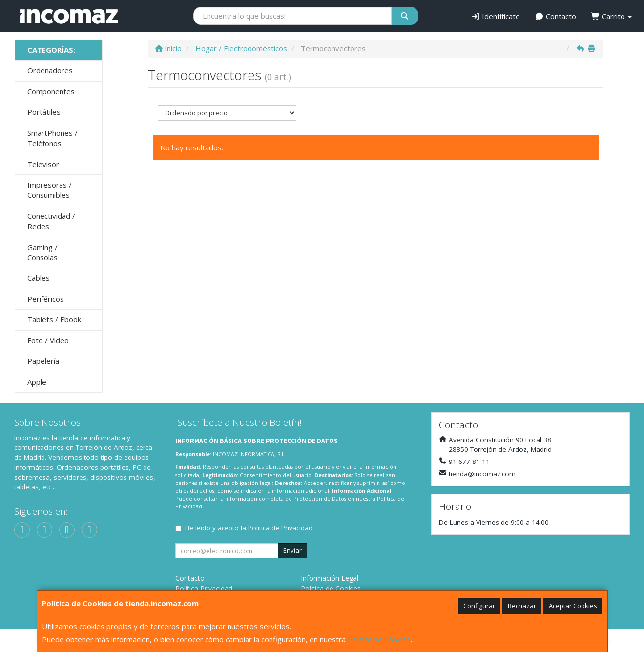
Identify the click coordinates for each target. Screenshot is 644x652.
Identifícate (496, 16)
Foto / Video (48, 340)
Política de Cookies (379, 639)
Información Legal (330, 578)
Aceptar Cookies (573, 606)
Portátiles (44, 112)
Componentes (51, 91)
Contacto (555, 16)
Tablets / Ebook (54, 319)
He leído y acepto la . (249, 528)
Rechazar (522, 606)
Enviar (292, 550)
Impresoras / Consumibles (50, 190)
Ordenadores (50, 70)
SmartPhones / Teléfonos (52, 138)
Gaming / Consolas (42, 252)
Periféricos (46, 299)
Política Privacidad (204, 588)
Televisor (43, 164)
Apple (37, 382)
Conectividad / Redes (51, 221)
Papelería (43, 361)
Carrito (611, 16)
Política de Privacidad (280, 528)
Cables (39, 278)
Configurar (479, 606)
